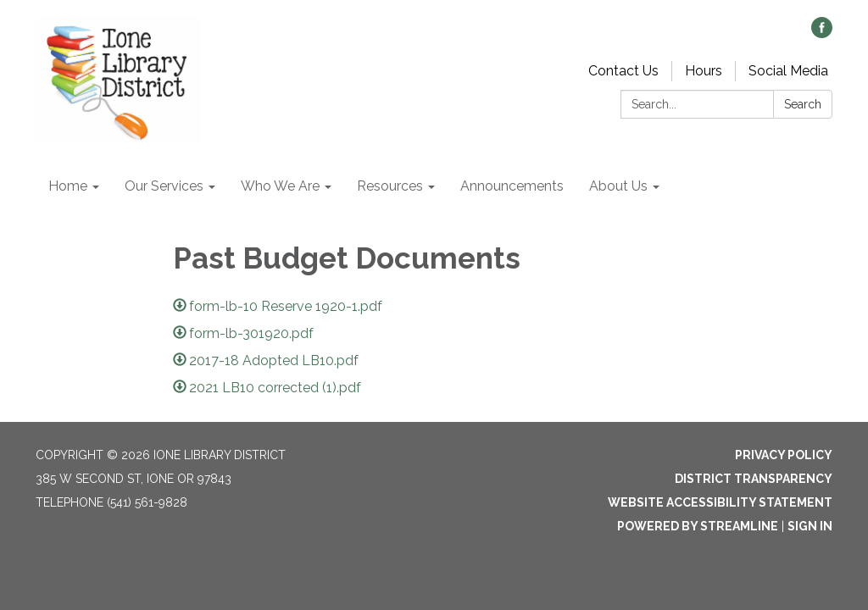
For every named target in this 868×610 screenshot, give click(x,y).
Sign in (810, 526)
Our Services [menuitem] (164, 186)
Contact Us (623, 71)
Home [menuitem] (68, 186)
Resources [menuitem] (390, 186)
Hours (704, 71)
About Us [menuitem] (618, 186)
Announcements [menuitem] (512, 186)
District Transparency (754, 479)
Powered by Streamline (698, 526)
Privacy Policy (784, 455)
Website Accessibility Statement (720, 502)
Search (803, 104)
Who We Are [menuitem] (280, 186)
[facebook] (822, 33)
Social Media (788, 71)
